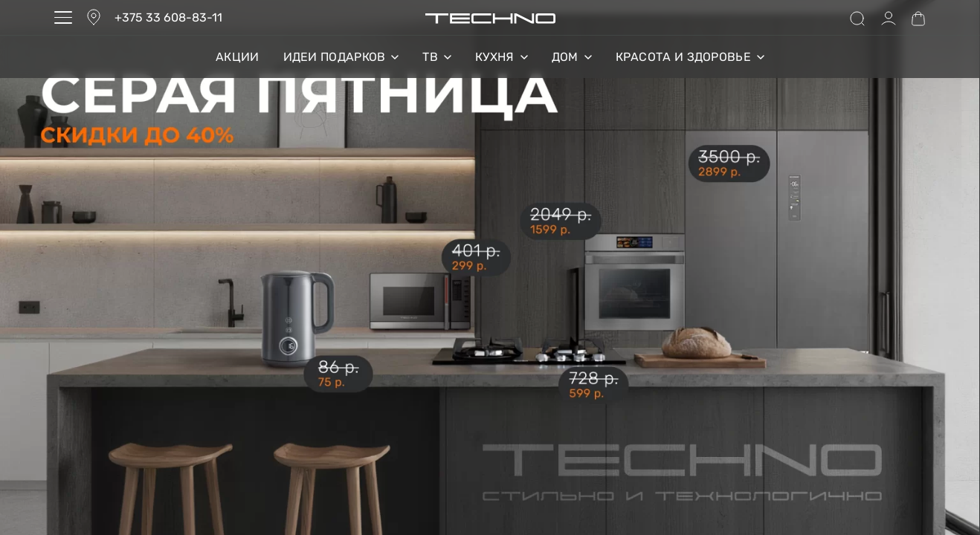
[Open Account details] (889, 18)
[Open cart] (918, 18)
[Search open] (857, 18)
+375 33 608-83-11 (168, 17)
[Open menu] (63, 17)
